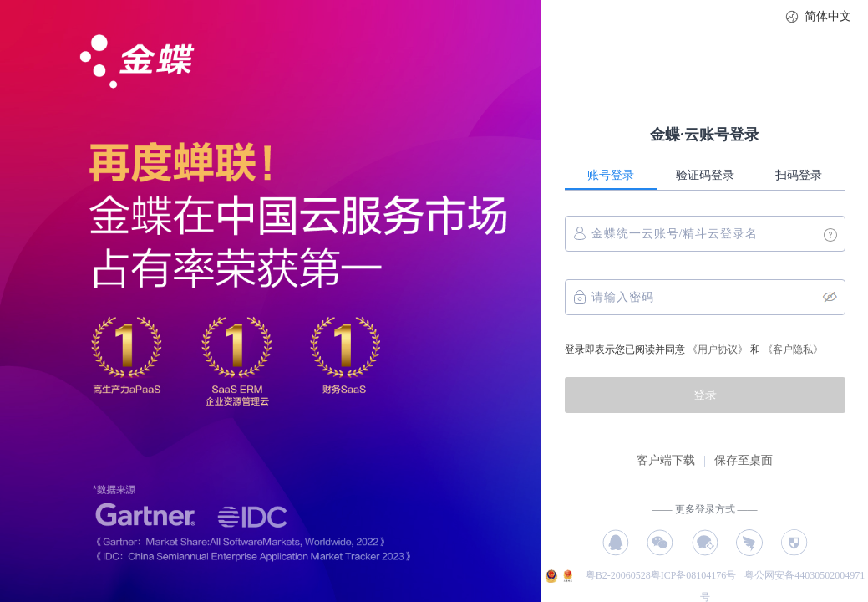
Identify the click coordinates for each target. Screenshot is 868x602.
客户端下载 (666, 460)
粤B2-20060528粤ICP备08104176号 (662, 575)
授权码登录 (794, 543)
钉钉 (749, 543)
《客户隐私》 (793, 349)
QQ (616, 543)
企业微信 (705, 543)
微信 (660, 543)
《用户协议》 (718, 349)
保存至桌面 (744, 460)
